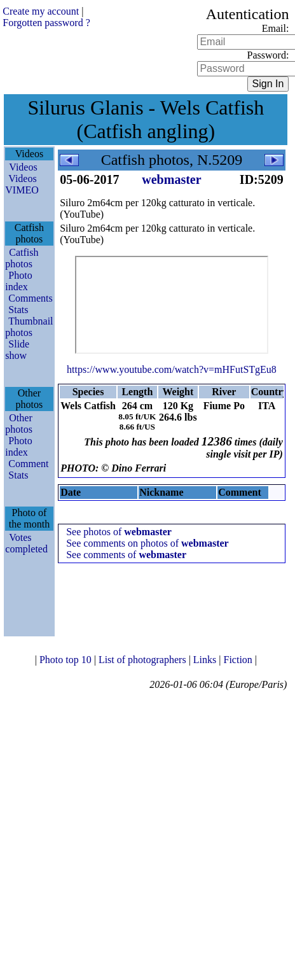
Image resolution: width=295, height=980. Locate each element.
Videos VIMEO (22, 184)
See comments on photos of (147, 543)
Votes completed (26, 543)
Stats (18, 310)
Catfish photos (22, 258)
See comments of (126, 555)
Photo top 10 (67, 660)
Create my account (41, 11)
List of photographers (144, 660)
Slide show (17, 350)
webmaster (171, 179)
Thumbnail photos (29, 327)
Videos (23, 167)
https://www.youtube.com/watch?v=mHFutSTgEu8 (172, 369)
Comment (28, 464)
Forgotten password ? (46, 23)
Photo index (18, 281)
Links (206, 660)
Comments (30, 298)
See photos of (119, 532)
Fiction (239, 660)
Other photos (19, 423)
